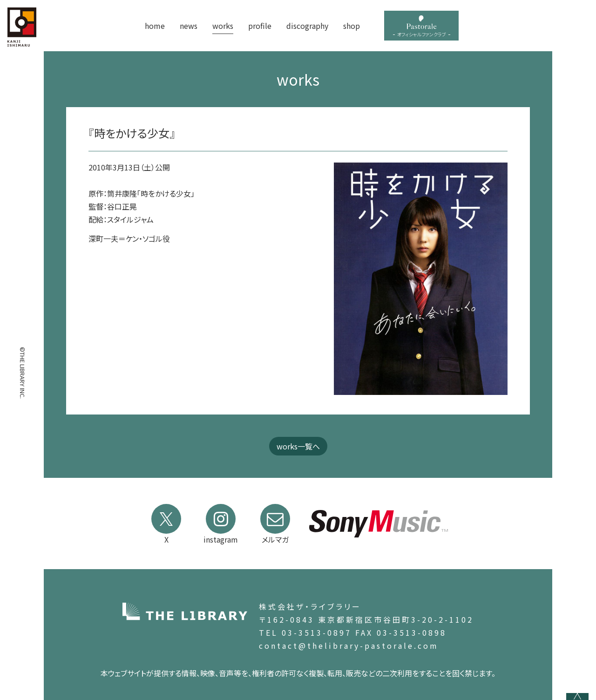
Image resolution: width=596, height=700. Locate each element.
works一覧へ (298, 446)
